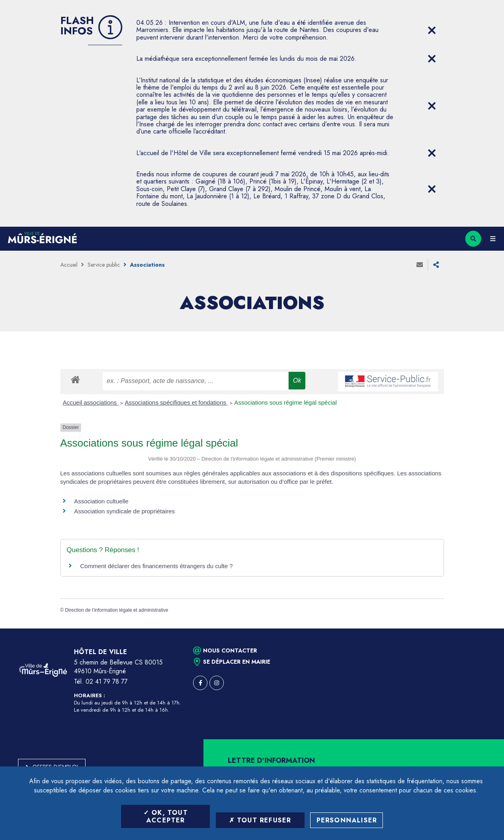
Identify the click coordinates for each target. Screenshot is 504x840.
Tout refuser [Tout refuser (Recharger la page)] (260, 820)
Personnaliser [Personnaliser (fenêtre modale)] (347, 820)
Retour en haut (484, 629)
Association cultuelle (102, 501)
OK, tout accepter (166, 816)
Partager (436, 265)
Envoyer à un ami (420, 265)
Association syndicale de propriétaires (125, 511)
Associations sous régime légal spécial (286, 402)
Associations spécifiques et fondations (176, 402)
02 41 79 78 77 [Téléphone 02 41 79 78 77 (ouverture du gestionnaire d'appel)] (107, 681)
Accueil (69, 265)
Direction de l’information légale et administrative (117, 610)
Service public (104, 265)
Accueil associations (91, 402)
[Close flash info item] (432, 30)
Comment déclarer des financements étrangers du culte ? (157, 566)
